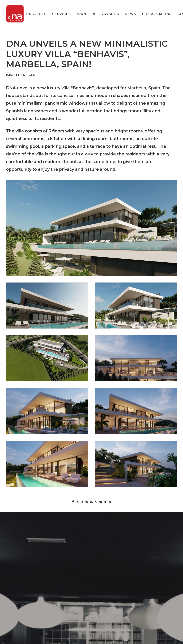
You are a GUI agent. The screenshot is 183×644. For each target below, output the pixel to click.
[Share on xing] (105, 502)
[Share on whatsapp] (96, 502)
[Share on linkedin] (91, 502)
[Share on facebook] (73, 502)
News (131, 14)
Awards (111, 14)
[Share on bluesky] (101, 502)
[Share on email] (110, 502)
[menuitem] (38, 14)
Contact (12, 623)
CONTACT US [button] (92, 561)
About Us (87, 14)
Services (62, 14)
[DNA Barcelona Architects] (15, 14)
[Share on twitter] (77, 502)
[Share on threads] (82, 502)
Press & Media (157, 14)
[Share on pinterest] (87, 502)
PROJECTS (36, 14)
